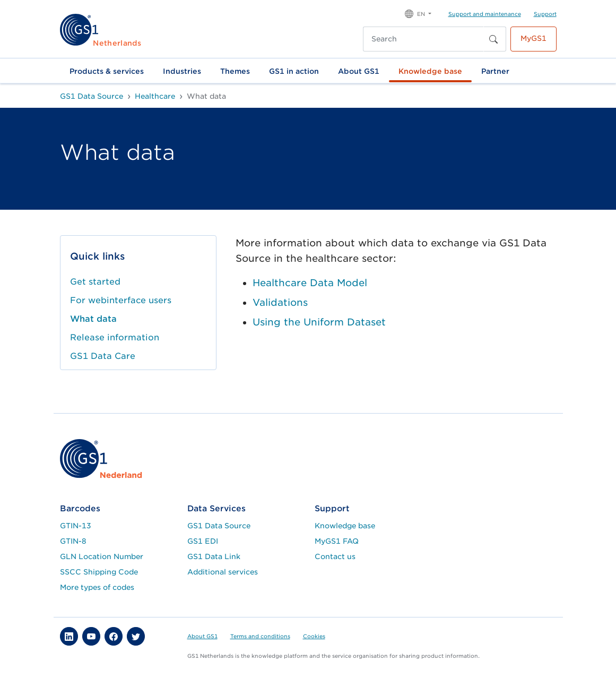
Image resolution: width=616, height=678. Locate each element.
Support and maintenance (485, 14)
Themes (235, 71)
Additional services (223, 572)
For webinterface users (121, 300)
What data (93, 319)
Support (545, 14)
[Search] (423, 39)
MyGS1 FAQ (337, 541)
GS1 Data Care (103, 356)
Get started (95, 282)
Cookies (314, 636)
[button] (418, 13)
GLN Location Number (102, 556)
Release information (115, 337)
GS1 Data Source (219, 526)
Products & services (107, 71)
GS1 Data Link (214, 556)
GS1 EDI (203, 541)
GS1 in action (294, 71)
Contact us (335, 556)
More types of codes (97, 587)
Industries (182, 71)
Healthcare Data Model (310, 283)
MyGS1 (533, 38)
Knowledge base (430, 71)
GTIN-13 (76, 526)
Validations (280, 302)
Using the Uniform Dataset (319, 322)
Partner (495, 71)
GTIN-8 (73, 541)
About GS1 (359, 71)
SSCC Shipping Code (99, 572)
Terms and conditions (260, 636)
